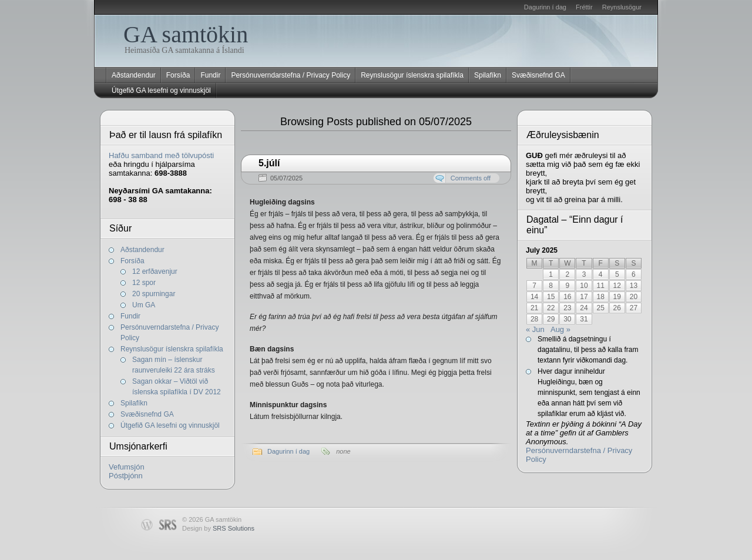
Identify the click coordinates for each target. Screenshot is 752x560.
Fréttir (584, 7)
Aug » (560, 329)
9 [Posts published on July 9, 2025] (568, 286)
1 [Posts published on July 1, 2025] (551, 274)
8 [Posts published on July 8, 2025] (551, 286)
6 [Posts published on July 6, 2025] (634, 274)
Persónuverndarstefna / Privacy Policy (291, 75)
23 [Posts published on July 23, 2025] (567, 308)
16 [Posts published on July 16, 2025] (567, 297)
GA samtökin (186, 34)
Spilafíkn (488, 75)
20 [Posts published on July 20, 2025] (634, 297)
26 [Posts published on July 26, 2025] (617, 308)
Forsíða (178, 75)
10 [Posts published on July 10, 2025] (584, 286)
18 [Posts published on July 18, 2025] (600, 297)
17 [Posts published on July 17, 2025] (584, 297)
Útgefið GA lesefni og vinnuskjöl (161, 90)
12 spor (144, 283)
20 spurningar (154, 294)
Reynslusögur (622, 7)
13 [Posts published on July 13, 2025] (634, 286)
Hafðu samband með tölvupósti (161, 155)
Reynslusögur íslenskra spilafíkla (412, 75)
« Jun (535, 329)
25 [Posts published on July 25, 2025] (600, 308)
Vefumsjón (127, 467)
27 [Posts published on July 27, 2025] (634, 308)
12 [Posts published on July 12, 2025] (617, 286)
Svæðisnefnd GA (538, 75)
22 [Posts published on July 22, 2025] (551, 308)
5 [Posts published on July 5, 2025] (617, 274)
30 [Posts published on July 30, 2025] (567, 319)
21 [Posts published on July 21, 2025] (534, 308)
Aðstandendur (134, 75)
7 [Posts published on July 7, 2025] (534, 286)
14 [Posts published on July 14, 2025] (534, 297)
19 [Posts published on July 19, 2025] (617, 297)
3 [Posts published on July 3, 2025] (584, 274)
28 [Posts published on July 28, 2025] (534, 319)
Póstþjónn (126, 476)
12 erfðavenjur (155, 271)
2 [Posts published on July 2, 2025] (568, 274)
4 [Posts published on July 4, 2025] (601, 274)
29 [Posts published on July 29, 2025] (551, 319)
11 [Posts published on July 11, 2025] (600, 286)
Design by (218, 528)
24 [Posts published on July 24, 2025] (584, 308)
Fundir (210, 75)
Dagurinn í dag (545, 7)
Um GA (144, 305)
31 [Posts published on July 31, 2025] (584, 319)
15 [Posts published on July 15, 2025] (551, 297)
